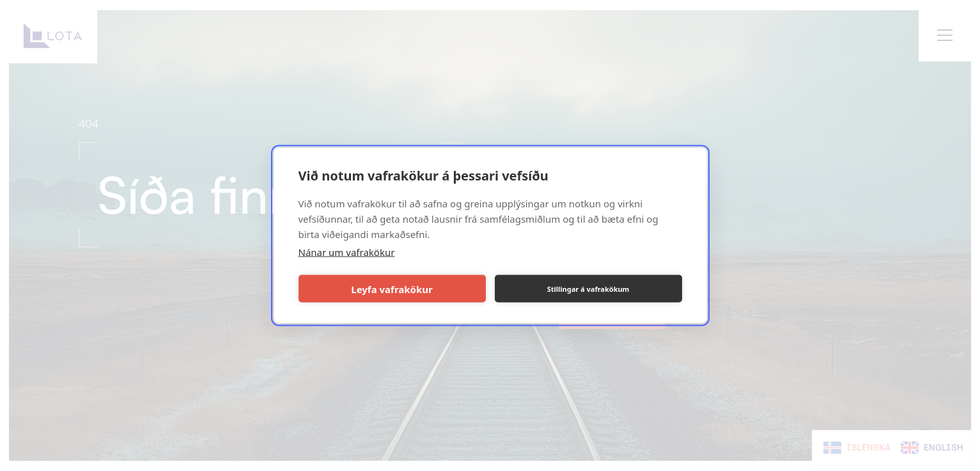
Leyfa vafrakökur (392, 289)
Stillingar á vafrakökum (588, 288)
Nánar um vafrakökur (347, 252)
